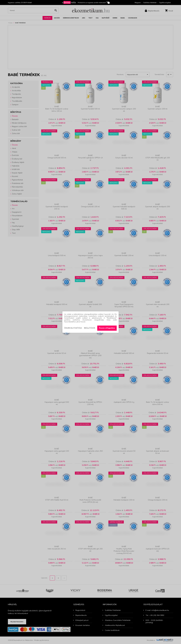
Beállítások (90, 328)
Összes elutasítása (73, 328)
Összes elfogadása (107, 328)
